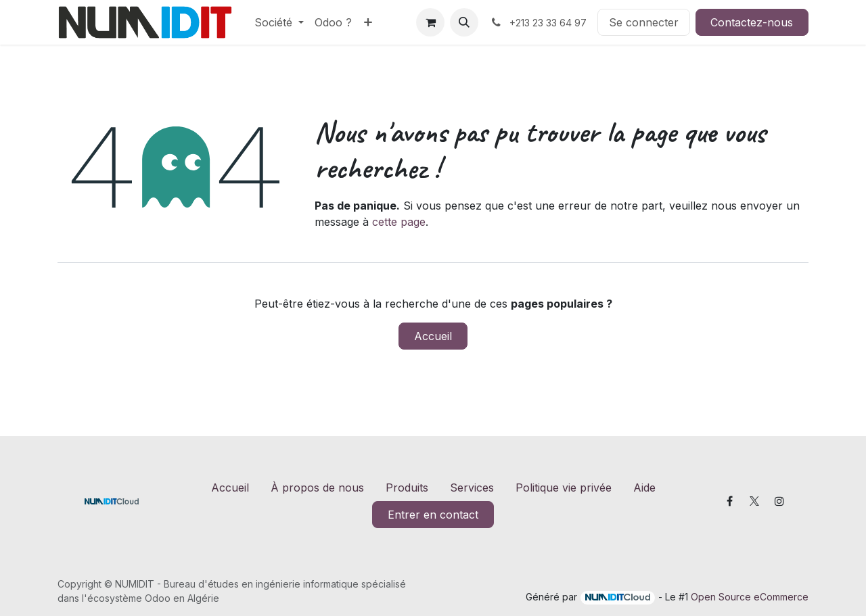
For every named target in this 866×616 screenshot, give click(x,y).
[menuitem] (279, 22)
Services (472, 488)
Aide (644, 488)
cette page (399, 222)
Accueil (433, 336)
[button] (464, 22)
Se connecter (644, 22)
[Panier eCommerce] (430, 22)
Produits (407, 488)
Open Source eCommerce (750, 597)
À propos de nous (317, 488)
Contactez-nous (752, 22)
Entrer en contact (433, 515)
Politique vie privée (564, 488)
